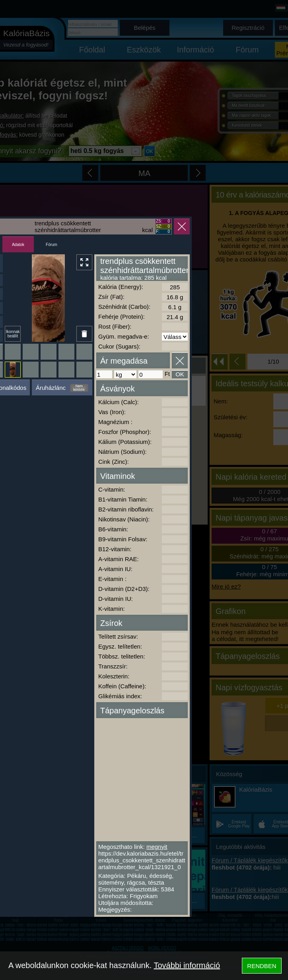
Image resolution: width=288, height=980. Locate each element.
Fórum (52, 245)
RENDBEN (262, 966)
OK (180, 374)
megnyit (157, 847)
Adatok (18, 245)
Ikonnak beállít (13, 334)
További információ (187, 965)
